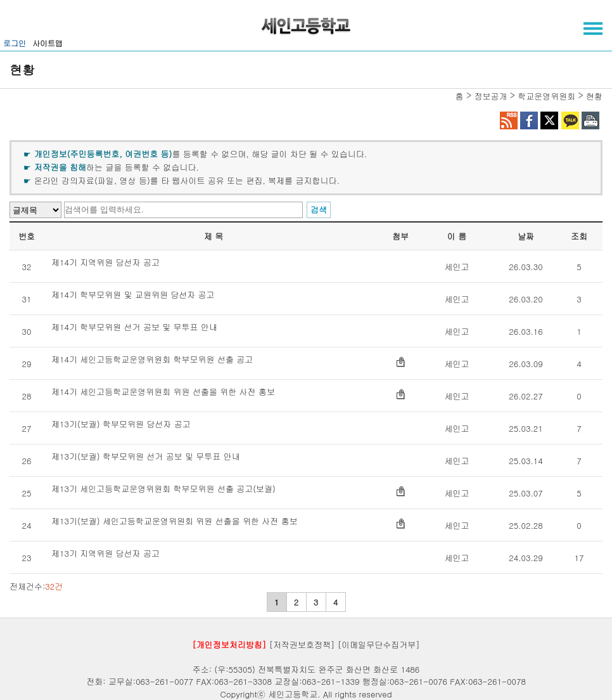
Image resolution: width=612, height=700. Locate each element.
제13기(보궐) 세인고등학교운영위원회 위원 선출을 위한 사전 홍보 (175, 522)
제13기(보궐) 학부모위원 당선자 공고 (121, 425)
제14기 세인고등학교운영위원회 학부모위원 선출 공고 (152, 360)
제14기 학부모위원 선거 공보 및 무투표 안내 (134, 328)
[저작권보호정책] (302, 645)
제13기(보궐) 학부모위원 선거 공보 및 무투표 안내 (146, 457)
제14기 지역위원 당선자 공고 (105, 263)
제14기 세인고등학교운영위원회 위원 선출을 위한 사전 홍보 (163, 392)
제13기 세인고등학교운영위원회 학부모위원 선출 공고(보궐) (163, 489)
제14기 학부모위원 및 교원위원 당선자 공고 (133, 295)
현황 (594, 96)
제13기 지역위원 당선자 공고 (105, 554)
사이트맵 (48, 43)
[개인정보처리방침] (229, 645)
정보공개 (490, 96)
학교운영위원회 (546, 96)
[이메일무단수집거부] (379, 645)
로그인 (15, 43)
